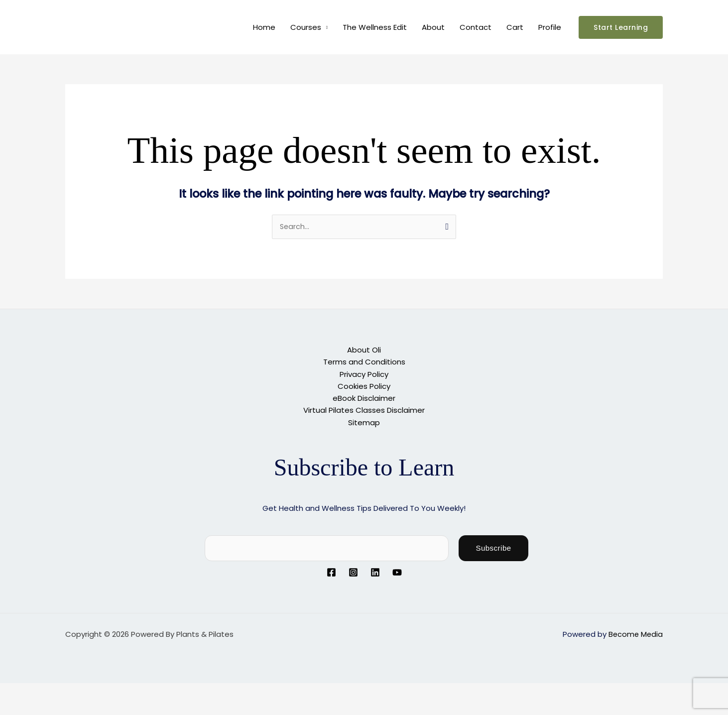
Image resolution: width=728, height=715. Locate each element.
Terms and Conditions (364, 362)
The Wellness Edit (375, 27)
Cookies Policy (364, 386)
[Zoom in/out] (15, 691)
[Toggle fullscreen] (47, 691)
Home (264, 27)
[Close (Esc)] (111, 691)
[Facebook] (331, 572)
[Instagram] (353, 572)
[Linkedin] (375, 572)
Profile (550, 27)
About (433, 27)
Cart (515, 27)
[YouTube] (397, 572)
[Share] (79, 691)
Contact (476, 27)
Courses (306, 27)
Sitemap (364, 422)
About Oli (364, 350)
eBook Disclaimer (364, 398)
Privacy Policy (364, 374)
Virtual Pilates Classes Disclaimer (364, 410)
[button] (621, 27)
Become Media (635, 633)
